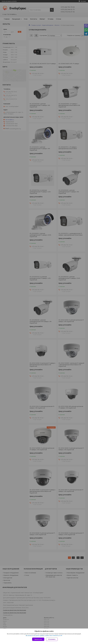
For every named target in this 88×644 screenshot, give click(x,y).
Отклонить (52, 639)
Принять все (38, 639)
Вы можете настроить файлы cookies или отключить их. (43, 635)
